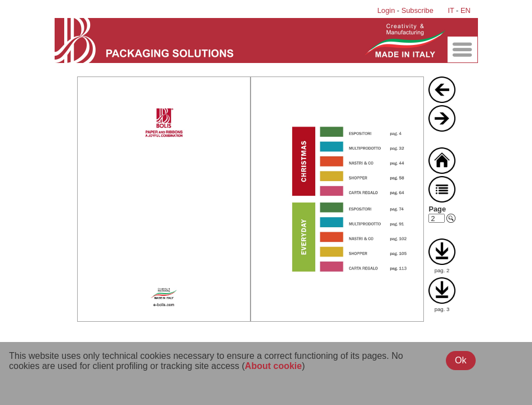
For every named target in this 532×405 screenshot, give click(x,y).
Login (386, 10)
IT (451, 10)
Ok (461, 360)
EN (466, 10)
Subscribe (417, 10)
